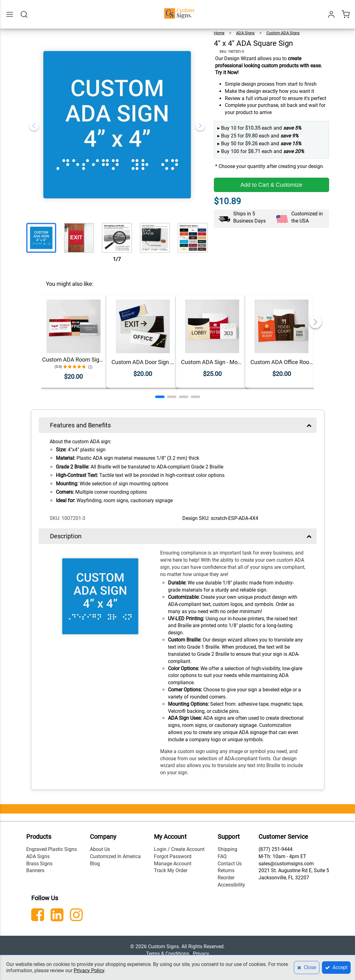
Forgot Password (173, 856)
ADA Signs (245, 33)
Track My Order (171, 870)
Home (219, 33)
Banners (35, 870)
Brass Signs (39, 864)
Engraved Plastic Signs (52, 849)
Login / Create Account (179, 849)
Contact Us (230, 864)
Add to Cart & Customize (271, 185)
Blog (95, 864)
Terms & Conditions (168, 954)
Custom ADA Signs (283, 33)
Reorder (226, 878)
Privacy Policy (89, 970)
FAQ (222, 856)
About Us (100, 849)
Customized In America (115, 856)
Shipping (227, 849)
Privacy (201, 954)
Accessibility (231, 885)
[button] (160, 397)
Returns (226, 870)
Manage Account (173, 864)
